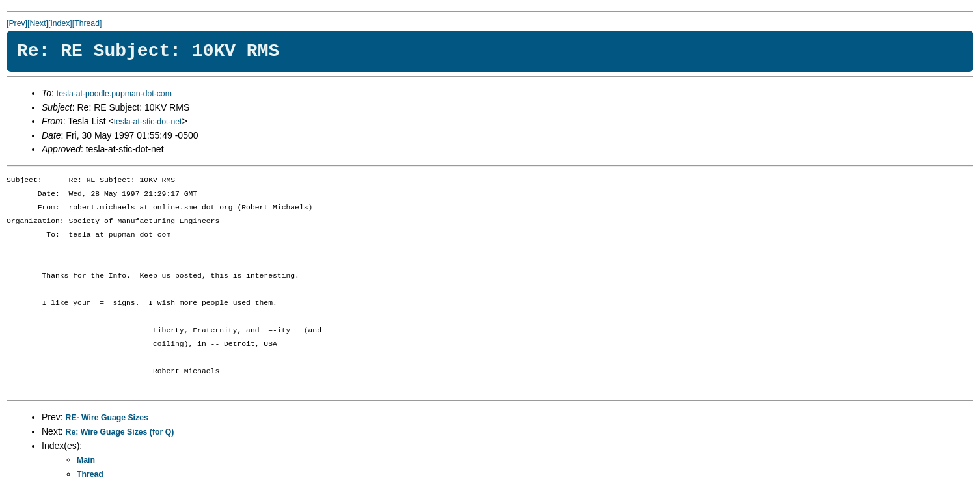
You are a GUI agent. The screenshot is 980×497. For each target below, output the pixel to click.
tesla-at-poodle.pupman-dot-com (114, 94)
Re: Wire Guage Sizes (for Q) (120, 432)
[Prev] (17, 23)
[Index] (60, 23)
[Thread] (87, 23)
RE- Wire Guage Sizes (107, 418)
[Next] (38, 23)
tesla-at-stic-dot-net (148, 122)
